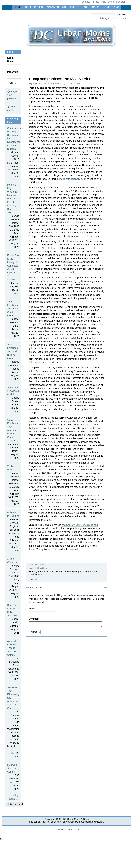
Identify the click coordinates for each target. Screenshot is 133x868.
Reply (34, 580)
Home (17, 7)
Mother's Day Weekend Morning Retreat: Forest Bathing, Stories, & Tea (13, 216)
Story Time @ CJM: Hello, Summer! (13, 619)
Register (121, 2)
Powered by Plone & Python (66, 830)
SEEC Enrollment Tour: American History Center (13, 439)
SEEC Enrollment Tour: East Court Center (13, 319)
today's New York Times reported (80, 525)
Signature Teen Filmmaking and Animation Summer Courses (13, 722)
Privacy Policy (99, 2)
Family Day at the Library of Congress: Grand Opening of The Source (13, 275)
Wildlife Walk (13, 485)
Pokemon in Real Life (13, 532)
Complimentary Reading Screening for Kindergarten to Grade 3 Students (13, 153)
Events (75, 7)
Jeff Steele (36, 83)
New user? (11, 108)
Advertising (111, 7)
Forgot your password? (13, 95)
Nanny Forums (56, 7)
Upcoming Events (12, 120)
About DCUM (91, 7)
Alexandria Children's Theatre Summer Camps (13, 660)
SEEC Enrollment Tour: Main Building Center (13, 362)
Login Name (10, 59)
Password (12, 72)
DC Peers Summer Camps (13, 777)
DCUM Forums (34, 7)
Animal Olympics (13, 578)
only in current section (114, 18)
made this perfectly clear (72, 179)
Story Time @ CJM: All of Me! (13, 400)
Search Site (91, 13)
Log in (111, 2)
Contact (86, 2)
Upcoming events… (13, 797)
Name (32, 608)
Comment (35, 619)
